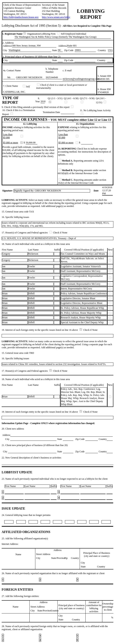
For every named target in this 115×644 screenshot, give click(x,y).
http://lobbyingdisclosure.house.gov (21, 17)
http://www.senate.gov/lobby (56, 17)
